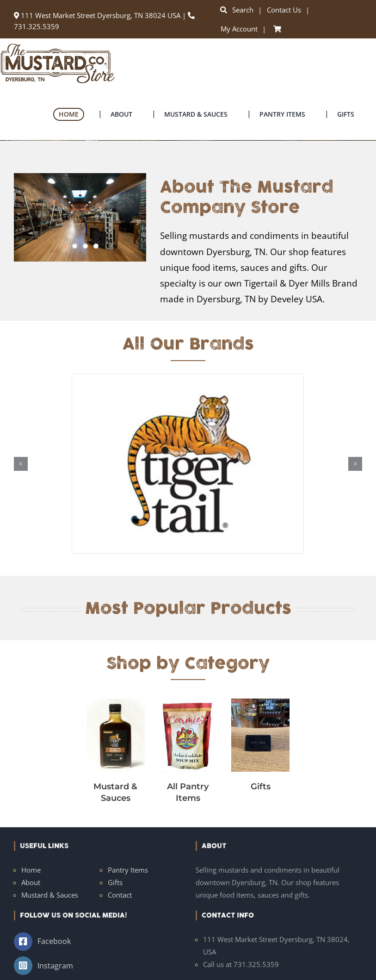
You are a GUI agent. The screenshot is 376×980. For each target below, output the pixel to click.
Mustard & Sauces (50, 895)
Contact (120, 895)
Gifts (115, 882)
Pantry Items (128, 870)
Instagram (55, 966)
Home (31, 870)
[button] (21, 464)
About (31, 882)
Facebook (54, 941)
